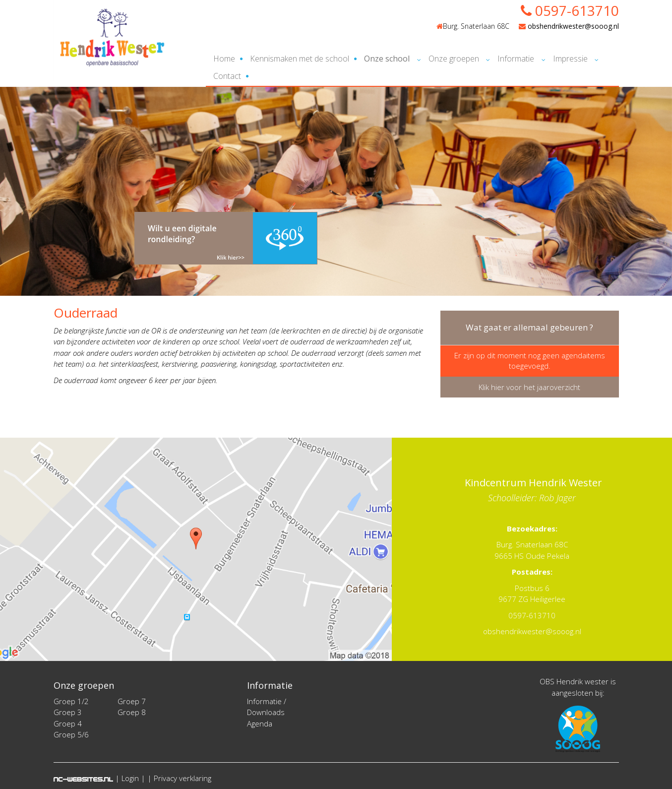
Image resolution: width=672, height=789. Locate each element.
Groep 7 (132, 701)
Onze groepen (454, 59)
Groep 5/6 (71, 734)
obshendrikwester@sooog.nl (569, 26)
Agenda (260, 723)
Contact (227, 76)
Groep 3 (68, 712)
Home (224, 59)
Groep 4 (68, 723)
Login (130, 778)
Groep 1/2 (71, 701)
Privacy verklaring (183, 778)
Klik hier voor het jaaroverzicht (529, 387)
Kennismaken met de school (300, 59)
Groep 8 (132, 712)
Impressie (570, 59)
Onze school (387, 59)
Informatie (516, 59)
